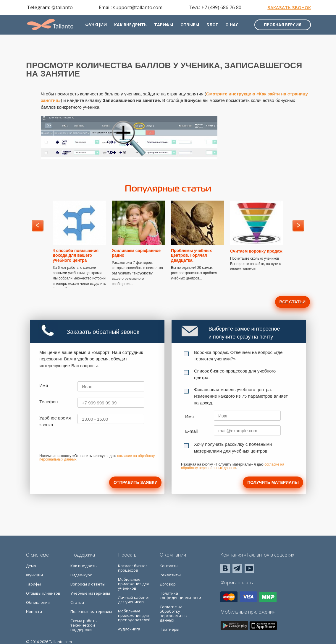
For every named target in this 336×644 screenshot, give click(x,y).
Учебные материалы (90, 593)
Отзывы (192, 26)
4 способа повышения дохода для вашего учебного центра (76, 256)
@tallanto (61, 8)
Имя (44, 385)
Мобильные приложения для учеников (133, 584)
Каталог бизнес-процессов (133, 568)
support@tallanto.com (137, 8)
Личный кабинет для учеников (134, 600)
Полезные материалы (91, 612)
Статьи (77, 602)
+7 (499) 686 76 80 (220, 8)
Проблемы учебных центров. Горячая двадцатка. (191, 256)
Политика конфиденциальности (180, 595)
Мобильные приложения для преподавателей (134, 615)
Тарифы (165, 26)
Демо (31, 566)
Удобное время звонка (55, 421)
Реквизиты (170, 575)
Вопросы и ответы (88, 584)
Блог (214, 26)
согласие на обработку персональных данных (233, 466)
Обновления (38, 602)
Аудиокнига (129, 629)
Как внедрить (132, 26)
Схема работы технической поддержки (84, 625)
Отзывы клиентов (43, 593)
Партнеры (169, 629)
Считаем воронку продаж (256, 251)
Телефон (49, 402)
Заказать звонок (288, 8)
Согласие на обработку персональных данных (174, 613)
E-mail (192, 431)
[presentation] (84, 443)
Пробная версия (282, 26)
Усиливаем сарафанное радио (136, 253)
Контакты (169, 566)
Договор (168, 584)
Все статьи (293, 302)
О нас (234, 26)
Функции (98, 26)
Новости (34, 612)
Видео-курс (81, 575)
